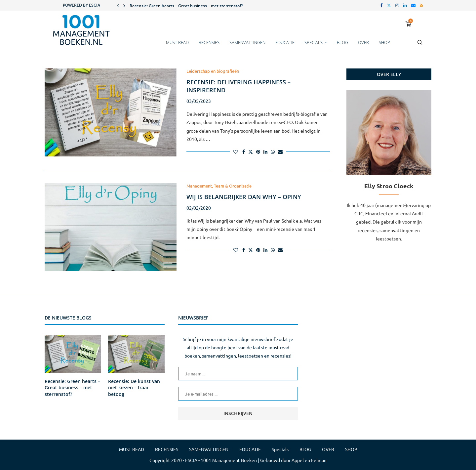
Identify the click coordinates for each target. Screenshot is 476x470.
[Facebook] (381, 5)
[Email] (413, 5)
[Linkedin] (405, 5)
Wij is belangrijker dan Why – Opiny (244, 197)
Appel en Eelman (309, 460)
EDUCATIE (285, 42)
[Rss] (421, 5)
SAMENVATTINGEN (247, 42)
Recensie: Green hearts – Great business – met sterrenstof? (186, 6)
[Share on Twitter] (251, 151)
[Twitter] (389, 5)
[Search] (420, 46)
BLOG (342, 42)
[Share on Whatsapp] (273, 151)
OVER (363, 42)
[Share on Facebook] (244, 151)
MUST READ (177, 42)
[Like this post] (236, 151)
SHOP (384, 42)
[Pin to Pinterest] (258, 151)
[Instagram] (397, 5)
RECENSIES (209, 42)
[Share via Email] (280, 151)
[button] (118, 5)
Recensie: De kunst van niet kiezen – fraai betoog (134, 388)
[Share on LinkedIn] (265, 151)
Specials (314, 42)
